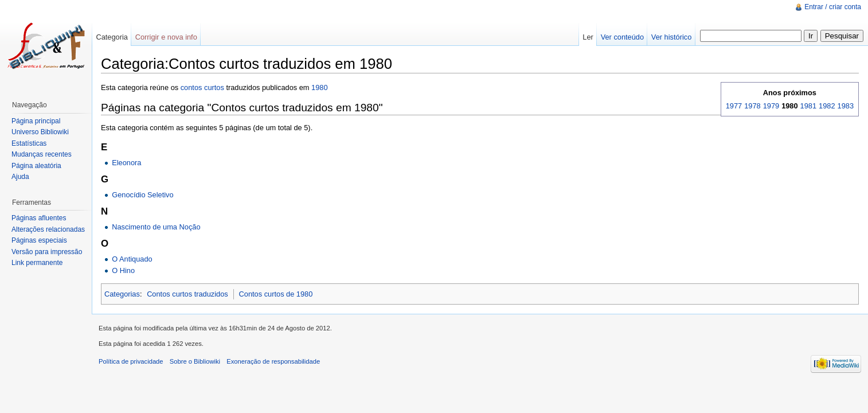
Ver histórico (671, 37)
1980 (319, 87)
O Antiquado (132, 259)
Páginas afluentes (39, 218)
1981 (808, 106)
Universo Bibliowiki (40, 132)
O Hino (123, 270)
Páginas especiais (39, 240)
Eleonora (126, 163)
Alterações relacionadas (48, 229)
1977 (734, 106)
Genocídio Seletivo (142, 195)
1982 (827, 106)
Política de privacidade (131, 361)
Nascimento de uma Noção (156, 227)
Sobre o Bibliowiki (195, 361)
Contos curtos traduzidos (187, 294)
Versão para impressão (47, 252)
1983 (846, 106)
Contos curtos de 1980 (276, 294)
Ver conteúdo (622, 37)
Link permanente (37, 263)
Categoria (112, 37)
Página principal (36, 121)
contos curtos (202, 87)
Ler (588, 37)
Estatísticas (29, 143)
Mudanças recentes (42, 154)
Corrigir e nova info (166, 37)
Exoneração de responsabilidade (273, 361)
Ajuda (20, 177)
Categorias (122, 294)
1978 (752, 106)
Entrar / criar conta (833, 7)
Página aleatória (36, 166)
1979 (771, 106)
